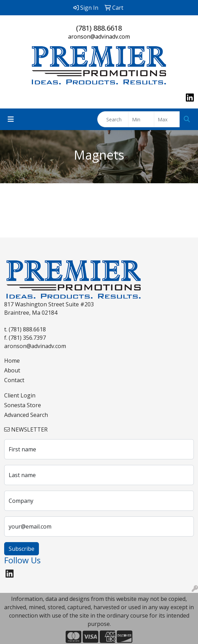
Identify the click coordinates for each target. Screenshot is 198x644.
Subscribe (22, 549)
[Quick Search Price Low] (141, 119)
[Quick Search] (113, 119)
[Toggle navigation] (11, 119)
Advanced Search (26, 415)
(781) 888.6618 (99, 28)
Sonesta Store (23, 405)
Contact (14, 380)
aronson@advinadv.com (99, 37)
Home (12, 361)
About (12, 370)
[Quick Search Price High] (167, 119)
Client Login (20, 395)
